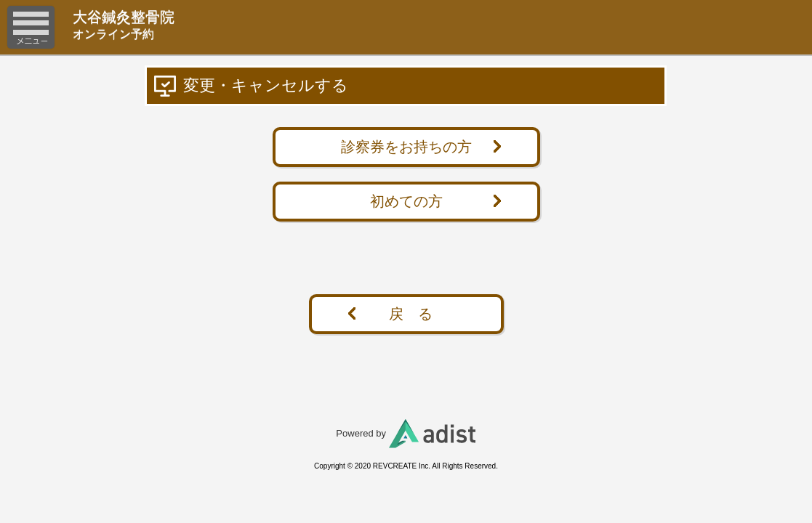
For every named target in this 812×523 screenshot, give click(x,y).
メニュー (31, 27)
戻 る (411, 314)
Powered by (406, 433)
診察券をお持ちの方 (406, 147)
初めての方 (406, 201)
